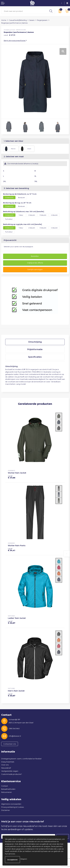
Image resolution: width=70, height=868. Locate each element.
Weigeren (24, 859)
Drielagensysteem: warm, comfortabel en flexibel (21, 759)
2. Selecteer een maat (14, 157)
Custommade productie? (12, 774)
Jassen (32, 20)
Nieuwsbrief (6, 768)
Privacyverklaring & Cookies (13, 807)
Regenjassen (42, 20)
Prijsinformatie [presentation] (35, 349)
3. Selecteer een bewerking (16, 188)
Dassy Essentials (8, 762)
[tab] (35, 342)
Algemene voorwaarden (11, 804)
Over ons (5, 765)
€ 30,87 (12, 622)
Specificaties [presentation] (35, 357)
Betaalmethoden (8, 789)
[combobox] (24, 11)
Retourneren (6, 792)
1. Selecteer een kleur (13, 141)
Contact (5, 786)
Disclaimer (6, 810)
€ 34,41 (11, 550)
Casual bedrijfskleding (18, 20)
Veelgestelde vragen (10, 771)
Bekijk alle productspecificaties (15, 40)
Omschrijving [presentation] (35, 342)
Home (4, 20)
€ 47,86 (12, 477)
